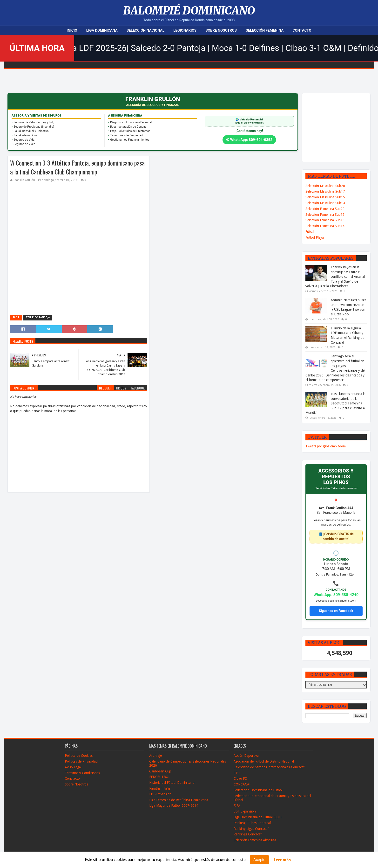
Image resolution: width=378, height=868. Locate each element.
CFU (237, 773)
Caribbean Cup (160, 771)
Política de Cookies (79, 756)
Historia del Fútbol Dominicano (172, 783)
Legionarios (185, 30)
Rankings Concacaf (248, 834)
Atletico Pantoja (38, 317)
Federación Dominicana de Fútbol (258, 790)
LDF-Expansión (160, 794)
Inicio (72, 30)
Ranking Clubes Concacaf (252, 823)
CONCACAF (242, 784)
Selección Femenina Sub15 (325, 220)
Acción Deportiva (246, 756)
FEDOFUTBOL (160, 777)
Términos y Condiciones (82, 773)
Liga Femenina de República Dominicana (179, 800)
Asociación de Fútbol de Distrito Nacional (264, 761)
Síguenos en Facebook (336, 611)
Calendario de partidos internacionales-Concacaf (269, 767)
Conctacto (72, 778)
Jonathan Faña (160, 788)
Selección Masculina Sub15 (325, 197)
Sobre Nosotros (221, 30)
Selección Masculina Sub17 (325, 191)
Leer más (282, 860)
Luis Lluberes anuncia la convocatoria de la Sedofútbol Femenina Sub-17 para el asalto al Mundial (335, 403)
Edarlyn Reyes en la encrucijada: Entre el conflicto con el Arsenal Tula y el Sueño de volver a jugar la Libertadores (335, 277)
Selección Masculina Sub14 (325, 203)
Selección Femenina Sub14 (325, 226)
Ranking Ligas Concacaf (251, 829)
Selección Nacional (145, 30)
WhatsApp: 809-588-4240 (336, 595)
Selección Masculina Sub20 (325, 186)
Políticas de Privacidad (81, 761)
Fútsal (310, 232)
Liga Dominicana (102, 30)
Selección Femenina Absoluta (255, 840)
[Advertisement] (342, 127)
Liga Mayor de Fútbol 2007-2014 (174, 806)
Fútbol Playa (315, 237)
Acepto (259, 860)
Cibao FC (240, 778)
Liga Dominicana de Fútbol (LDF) (258, 817)
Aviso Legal (73, 767)
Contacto (302, 30)
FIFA (237, 806)
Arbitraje (155, 756)
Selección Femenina (265, 30)
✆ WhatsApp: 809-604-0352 (249, 140)
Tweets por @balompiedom (326, 446)
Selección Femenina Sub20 (325, 209)
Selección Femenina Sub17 (325, 215)
